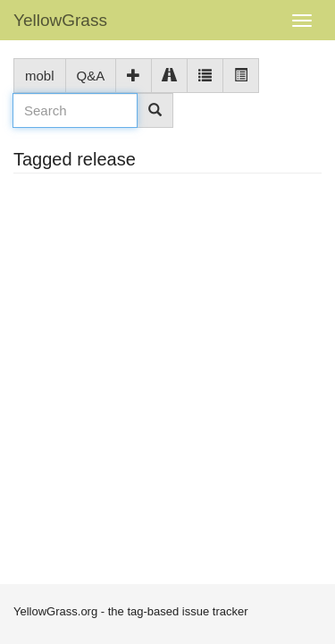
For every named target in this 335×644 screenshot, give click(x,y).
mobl (40, 76)
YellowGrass (60, 20)
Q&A (91, 76)
